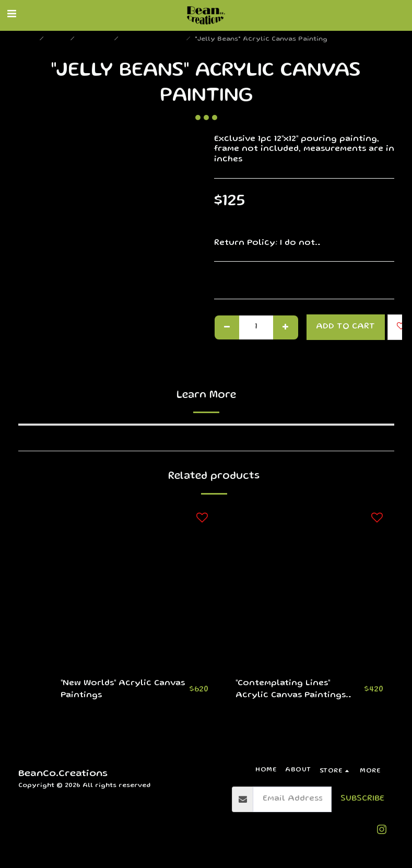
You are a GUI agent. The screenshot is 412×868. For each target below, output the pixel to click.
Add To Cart (345, 327)
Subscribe (362, 799)
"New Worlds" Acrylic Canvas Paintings (123, 690)
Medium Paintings (153, 39)
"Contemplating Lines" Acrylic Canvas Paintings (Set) (291, 691)
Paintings (95, 39)
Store (58, 39)
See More (374, 243)
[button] (11, 15)
